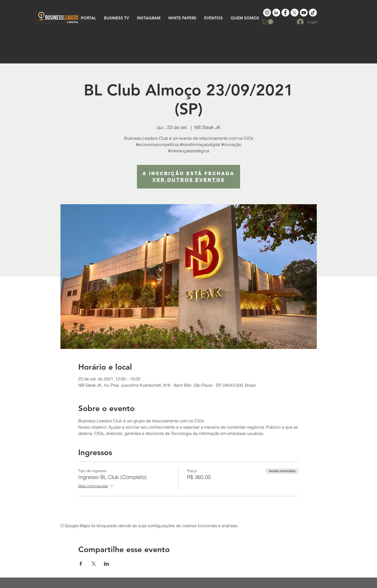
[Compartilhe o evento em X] (94, 564)
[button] (268, 22)
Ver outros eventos (189, 180)
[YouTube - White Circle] (304, 13)
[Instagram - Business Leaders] (267, 13)
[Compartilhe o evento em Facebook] (81, 564)
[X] (295, 13)
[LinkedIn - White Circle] (276, 13)
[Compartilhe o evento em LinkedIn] (106, 564)
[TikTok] (313, 13)
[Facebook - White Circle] (285, 13)
